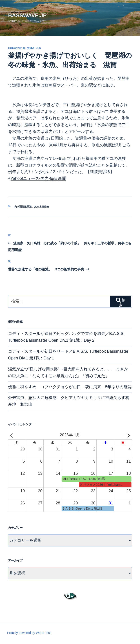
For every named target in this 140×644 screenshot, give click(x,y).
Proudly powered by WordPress (29, 633)
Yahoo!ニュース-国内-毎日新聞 (38, 178)
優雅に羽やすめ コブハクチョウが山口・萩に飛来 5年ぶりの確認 (70, 387)
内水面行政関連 (23, 207)
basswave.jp (27, 15)
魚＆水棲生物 (42, 207)
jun (39, 48)
